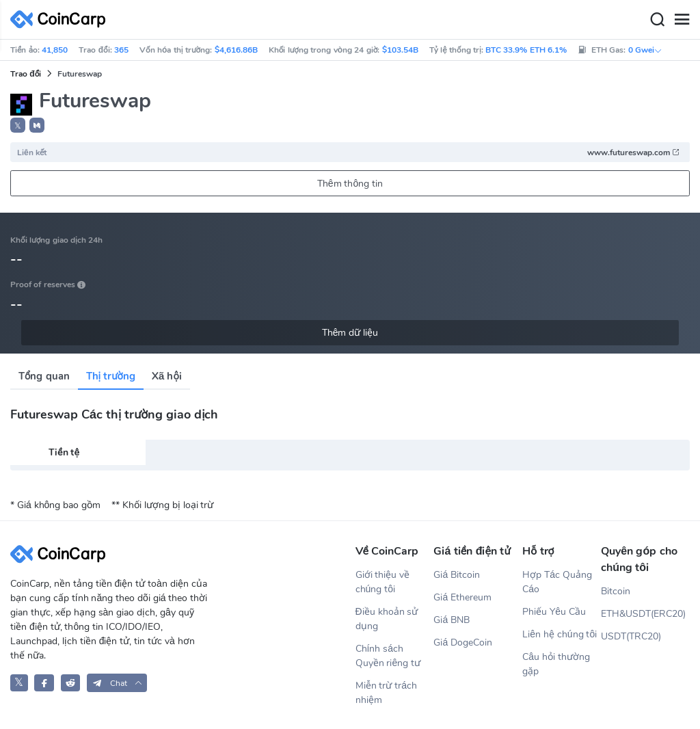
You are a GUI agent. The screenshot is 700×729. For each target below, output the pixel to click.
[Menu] (682, 20)
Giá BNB (452, 620)
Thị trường (111, 376)
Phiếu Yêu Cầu (554, 612)
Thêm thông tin (350, 184)
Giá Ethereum (462, 597)
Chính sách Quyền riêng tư (388, 656)
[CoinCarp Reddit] (71, 683)
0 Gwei (645, 50)
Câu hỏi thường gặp (556, 664)
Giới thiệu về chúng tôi (383, 582)
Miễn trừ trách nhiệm (387, 693)
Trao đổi (26, 74)
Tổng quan (44, 376)
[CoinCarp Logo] (62, 19)
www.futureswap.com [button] (634, 153)
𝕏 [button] (18, 126)
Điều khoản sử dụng (387, 619)
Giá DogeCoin (463, 642)
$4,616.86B (236, 50)
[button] (37, 125)
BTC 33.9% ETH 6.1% (526, 50)
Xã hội (167, 376)
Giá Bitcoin (457, 575)
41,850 (55, 50)
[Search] (657, 20)
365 (121, 50)
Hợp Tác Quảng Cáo (557, 582)
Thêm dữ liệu (350, 333)
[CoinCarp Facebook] (44, 683)
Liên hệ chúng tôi (560, 634)
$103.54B (400, 50)
